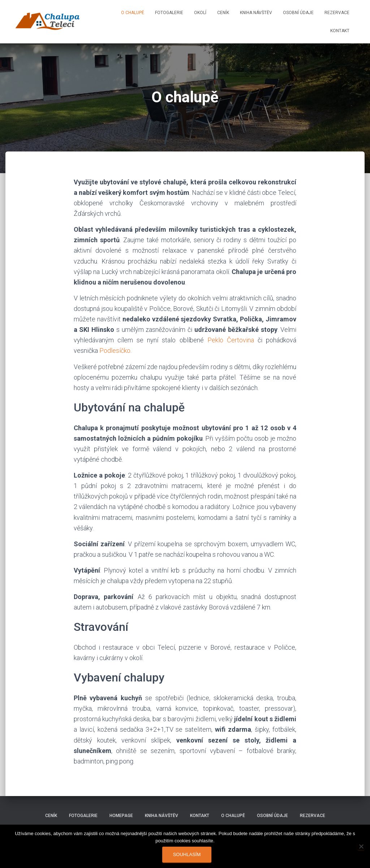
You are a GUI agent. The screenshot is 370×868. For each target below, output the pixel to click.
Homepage (121, 816)
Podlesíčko (115, 350)
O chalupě (133, 13)
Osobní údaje (298, 13)
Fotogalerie (169, 13)
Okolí (200, 13)
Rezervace (337, 13)
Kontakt (340, 31)
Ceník (223, 13)
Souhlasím (187, 854)
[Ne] (361, 846)
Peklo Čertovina (231, 340)
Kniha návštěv (256, 13)
